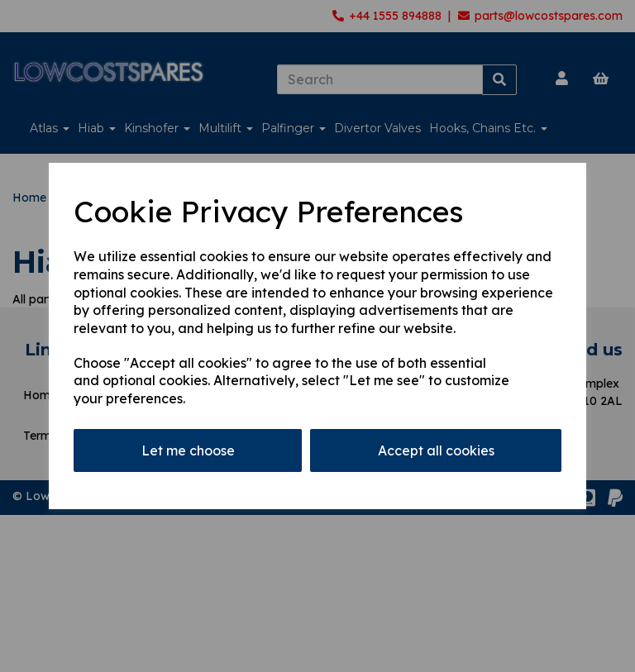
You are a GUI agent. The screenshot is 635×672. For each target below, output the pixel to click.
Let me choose (188, 450)
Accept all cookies (436, 450)
